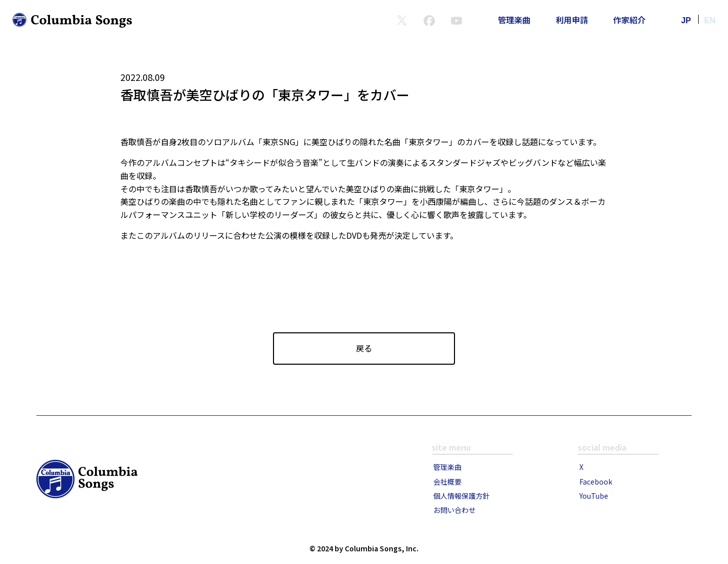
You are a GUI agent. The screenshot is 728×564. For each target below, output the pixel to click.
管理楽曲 (514, 20)
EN (710, 20)
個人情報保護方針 (462, 496)
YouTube (594, 496)
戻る (364, 348)
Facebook (596, 482)
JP (686, 20)
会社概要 (447, 482)
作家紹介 (629, 20)
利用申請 (572, 20)
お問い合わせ (454, 510)
